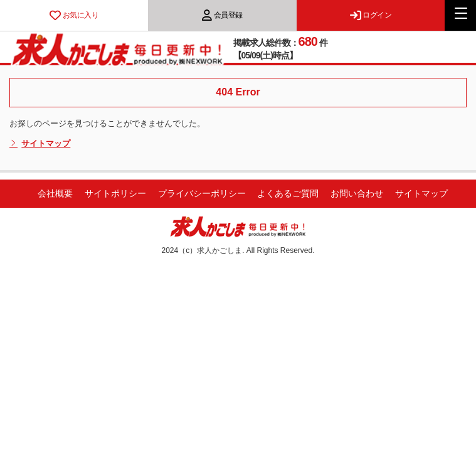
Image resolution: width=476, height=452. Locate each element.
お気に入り (74, 15)
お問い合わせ (357, 193)
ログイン (371, 15)
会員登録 (222, 15)
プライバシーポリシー (202, 193)
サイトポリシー (115, 193)
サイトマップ (40, 144)
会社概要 (55, 193)
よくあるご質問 (288, 193)
